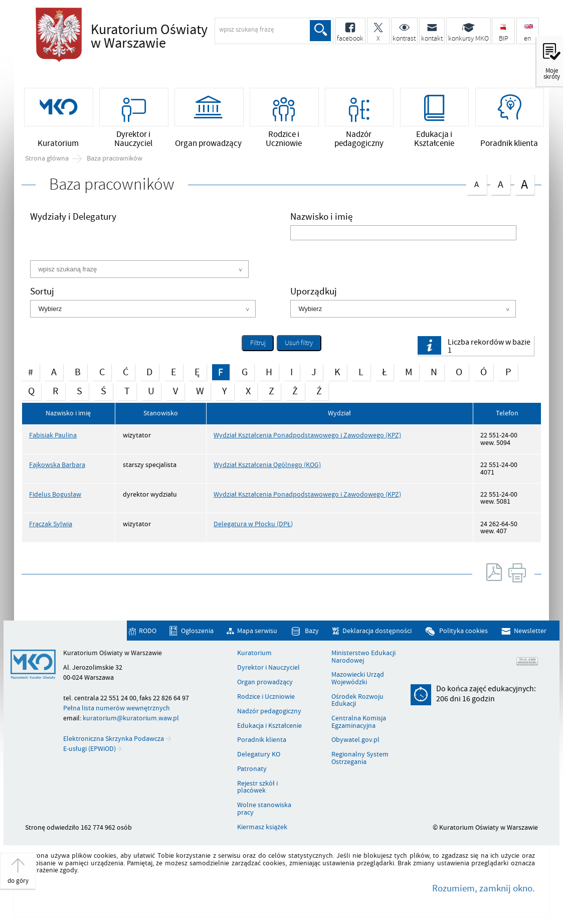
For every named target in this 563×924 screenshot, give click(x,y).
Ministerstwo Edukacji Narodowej (363, 657)
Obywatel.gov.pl (355, 740)
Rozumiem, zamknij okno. (484, 888)
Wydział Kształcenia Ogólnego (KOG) (267, 465)
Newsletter (530, 631)
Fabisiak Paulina (53, 435)
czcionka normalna (476, 182)
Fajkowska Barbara (57, 465)
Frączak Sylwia (51, 524)
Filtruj (258, 343)
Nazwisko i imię (321, 218)
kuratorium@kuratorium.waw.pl (131, 718)
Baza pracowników (115, 159)
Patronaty (252, 769)
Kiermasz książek (262, 827)
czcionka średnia (500, 183)
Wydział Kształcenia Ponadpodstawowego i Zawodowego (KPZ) (307, 435)
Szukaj (320, 31)
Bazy (312, 631)
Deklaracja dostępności (377, 631)
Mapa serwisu (257, 631)
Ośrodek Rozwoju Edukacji (357, 701)
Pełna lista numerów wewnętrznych (117, 708)
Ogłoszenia (197, 631)
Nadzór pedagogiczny (269, 711)
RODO (148, 631)
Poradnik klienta (262, 740)
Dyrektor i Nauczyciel (268, 668)
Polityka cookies (463, 631)
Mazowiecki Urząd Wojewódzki (358, 678)
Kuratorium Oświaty (178, 37)
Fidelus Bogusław (55, 494)
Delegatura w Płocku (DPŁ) (253, 524)
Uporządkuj (314, 293)
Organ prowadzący (265, 682)
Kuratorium (254, 653)
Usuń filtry (295, 342)
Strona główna (47, 159)
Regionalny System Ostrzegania (360, 758)
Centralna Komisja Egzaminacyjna (359, 722)
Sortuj (42, 293)
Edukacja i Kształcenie (269, 726)
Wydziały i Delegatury (73, 218)
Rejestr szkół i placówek (257, 787)
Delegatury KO (259, 754)
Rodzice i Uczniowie (266, 697)
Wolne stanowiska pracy (264, 809)
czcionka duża (524, 184)
